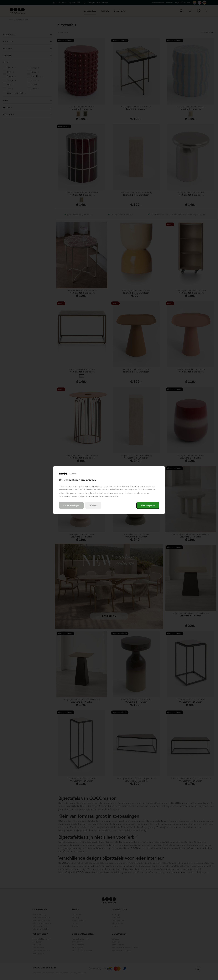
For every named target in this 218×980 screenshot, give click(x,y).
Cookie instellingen (71, 505)
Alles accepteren (148, 505)
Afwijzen (93, 505)
